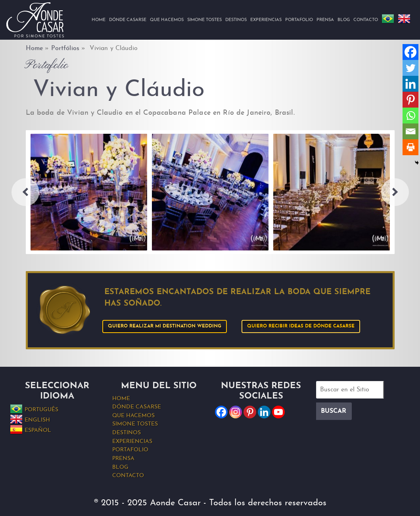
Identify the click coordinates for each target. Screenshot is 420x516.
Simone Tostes (204, 20)
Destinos (236, 20)
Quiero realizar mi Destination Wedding (165, 326)
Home (99, 20)
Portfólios (65, 48)
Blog (344, 20)
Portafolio (299, 20)
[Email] (410, 131)
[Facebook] (410, 52)
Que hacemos (167, 20)
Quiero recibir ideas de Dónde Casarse (301, 326)
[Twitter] (410, 68)
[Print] (410, 147)
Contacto (366, 20)
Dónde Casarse (128, 20)
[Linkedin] (410, 84)
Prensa (325, 20)
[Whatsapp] (410, 116)
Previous (25, 192)
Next (395, 192)
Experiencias (266, 20)
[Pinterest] (410, 100)
